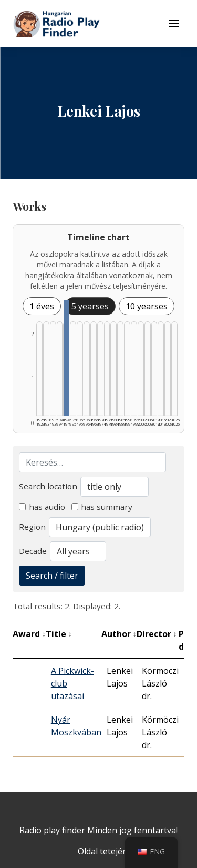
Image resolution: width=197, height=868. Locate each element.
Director (157, 634)
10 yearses (147, 306)
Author (119, 634)
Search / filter (52, 576)
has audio (42, 507)
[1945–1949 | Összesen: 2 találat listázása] (66, 358)
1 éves (42, 306)
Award (29, 634)
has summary (102, 507)
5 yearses (90, 306)
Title (59, 634)
